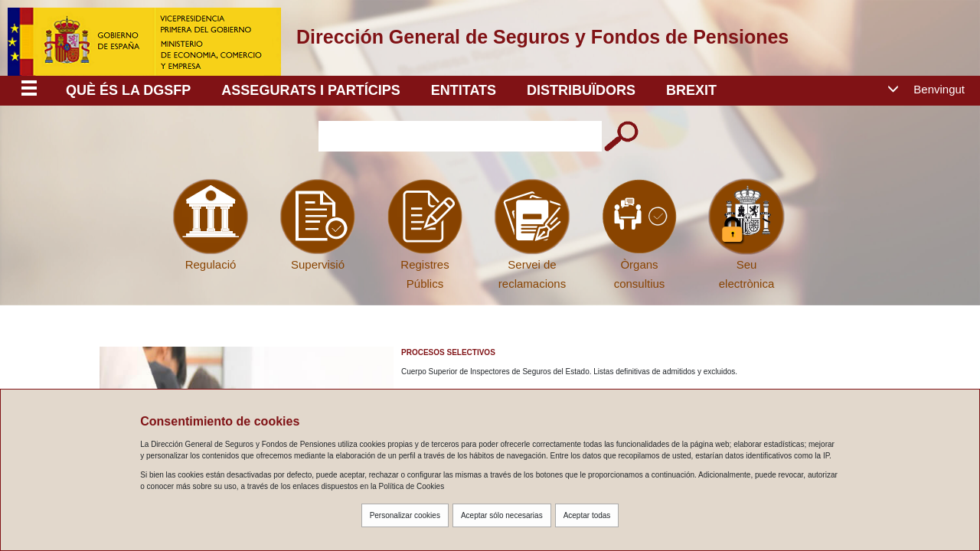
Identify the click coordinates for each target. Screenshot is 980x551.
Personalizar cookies (405, 515)
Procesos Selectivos (448, 352)
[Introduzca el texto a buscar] (460, 136)
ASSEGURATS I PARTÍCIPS (310, 90)
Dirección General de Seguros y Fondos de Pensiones (542, 37)
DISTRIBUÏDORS (581, 90)
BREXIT (691, 90)
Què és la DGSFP (128, 90)
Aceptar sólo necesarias (502, 515)
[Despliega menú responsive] (29, 90)
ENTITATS (464, 90)
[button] (932, 90)
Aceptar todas (587, 515)
